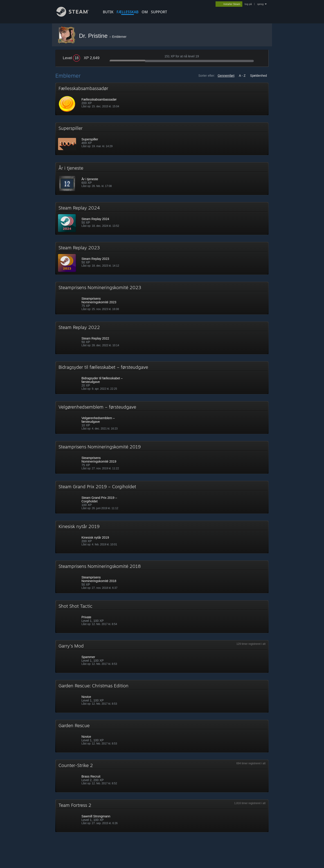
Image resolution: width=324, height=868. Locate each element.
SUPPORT (159, 12)
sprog (260, 4)
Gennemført (226, 76)
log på (248, 4)
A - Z (242, 76)
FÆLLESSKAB (128, 12)
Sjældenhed (258, 76)
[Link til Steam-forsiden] (76, 15)
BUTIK (108, 12)
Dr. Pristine (94, 36)
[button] (162, 99)
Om (145, 12)
